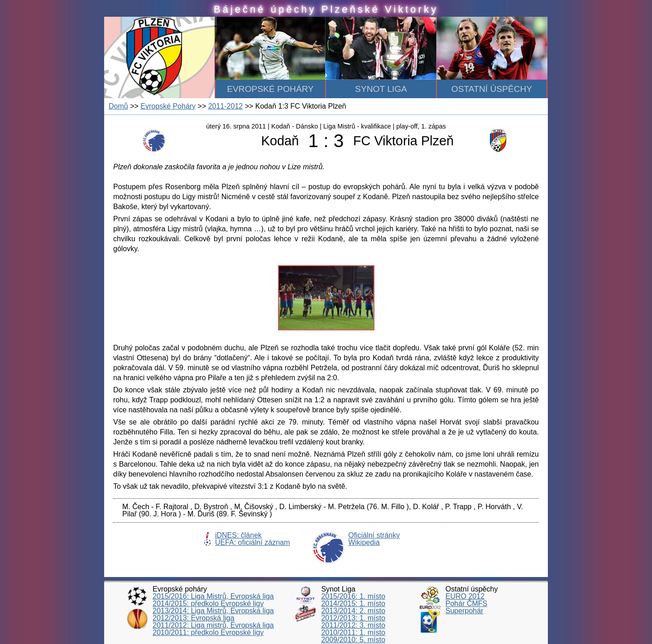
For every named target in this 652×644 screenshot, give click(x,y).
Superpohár (465, 611)
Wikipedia (364, 542)
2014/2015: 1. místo (353, 603)
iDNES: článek (238, 535)
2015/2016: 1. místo (353, 596)
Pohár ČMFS (466, 603)
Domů (118, 106)
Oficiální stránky (374, 535)
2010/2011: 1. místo (353, 632)
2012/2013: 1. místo (353, 618)
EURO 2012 (465, 596)
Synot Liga (381, 89)
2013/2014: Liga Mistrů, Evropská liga (213, 611)
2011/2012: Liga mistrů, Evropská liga (213, 625)
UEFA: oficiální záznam (252, 542)
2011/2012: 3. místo (353, 625)
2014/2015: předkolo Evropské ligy (208, 603)
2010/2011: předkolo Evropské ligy (208, 632)
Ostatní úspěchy (492, 89)
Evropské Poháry (168, 106)
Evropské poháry (270, 89)
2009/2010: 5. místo (353, 640)
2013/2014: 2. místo (353, 611)
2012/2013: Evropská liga (194, 618)
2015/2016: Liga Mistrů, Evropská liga (213, 596)
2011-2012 (226, 106)
